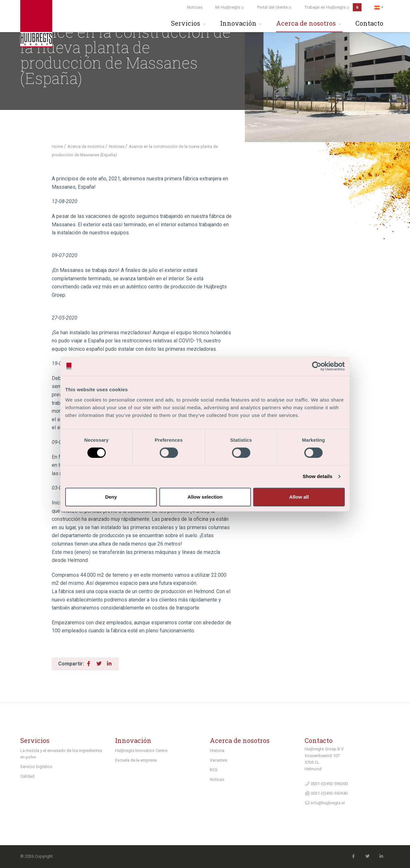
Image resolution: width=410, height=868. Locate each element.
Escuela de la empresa (136, 760)
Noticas (217, 779)
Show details (318, 476)
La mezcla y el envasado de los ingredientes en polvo (61, 754)
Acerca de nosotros (309, 23)
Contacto (369, 23)
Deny (111, 497)
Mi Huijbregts (230, 7)
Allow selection (205, 497)
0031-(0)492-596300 (326, 784)
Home (58, 146)
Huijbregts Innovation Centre (141, 750)
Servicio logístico (36, 767)
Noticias (195, 7)
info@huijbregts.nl (325, 803)
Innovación (242, 23)
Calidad (27, 776)
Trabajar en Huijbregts (333, 7)
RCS (214, 770)
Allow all (299, 497)
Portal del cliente (274, 7)
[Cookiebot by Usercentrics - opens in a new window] (317, 366)
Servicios (189, 23)
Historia (217, 750)
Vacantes (218, 760)
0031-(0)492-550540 (326, 793)
